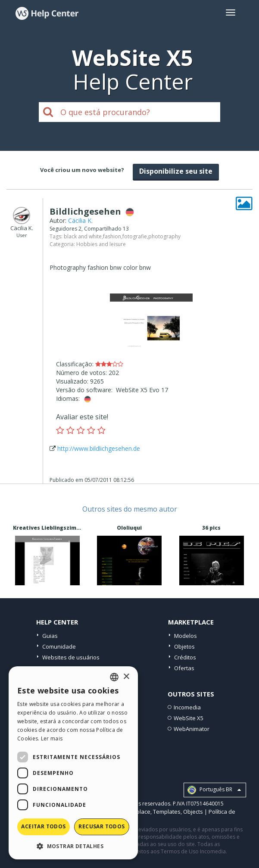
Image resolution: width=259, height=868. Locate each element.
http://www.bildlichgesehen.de (99, 448)
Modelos (186, 636)
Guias (50, 636)
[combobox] (114, 677)
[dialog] (73, 763)
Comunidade (59, 646)
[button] (73, 846)
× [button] (126, 677)
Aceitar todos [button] (43, 826)
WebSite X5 (189, 718)
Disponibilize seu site (176, 171)
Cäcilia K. (80, 220)
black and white (83, 236)
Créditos (185, 657)
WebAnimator (192, 729)
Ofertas (184, 668)
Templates (167, 812)
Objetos (184, 646)
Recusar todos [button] (101, 826)
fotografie (135, 236)
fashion (112, 236)
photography (164, 236)
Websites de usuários (71, 657)
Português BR (214, 790)
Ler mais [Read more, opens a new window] (52, 738)
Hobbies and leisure (101, 244)
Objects (193, 812)
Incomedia (187, 707)
